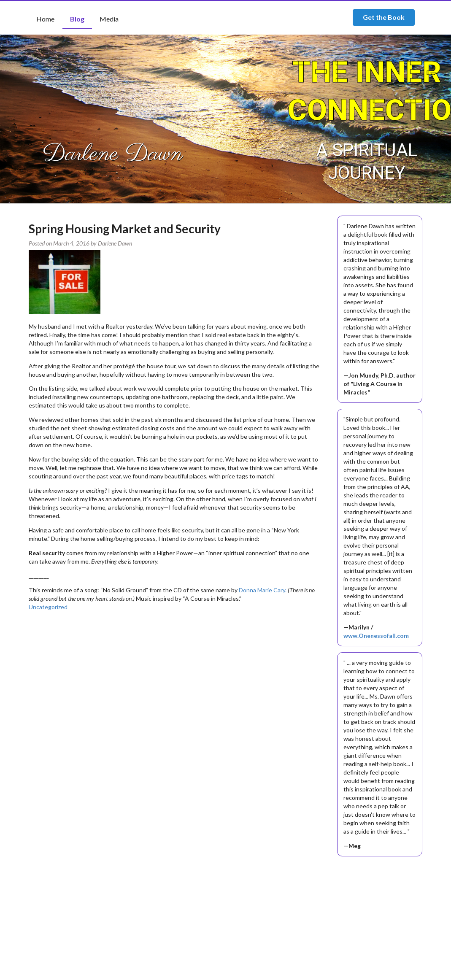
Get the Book (384, 17)
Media (109, 19)
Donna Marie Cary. (263, 590)
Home (45, 19)
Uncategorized (48, 607)
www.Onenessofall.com (376, 636)
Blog (77, 19)
